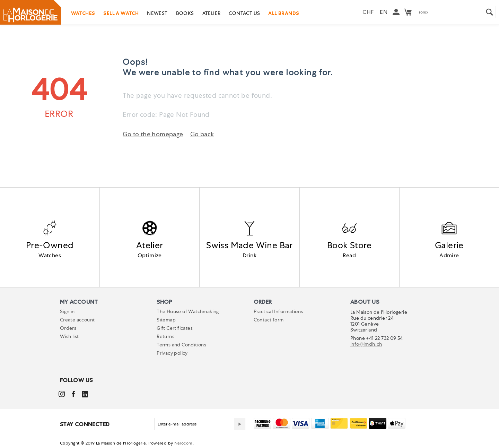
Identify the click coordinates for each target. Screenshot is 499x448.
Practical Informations (278, 311)
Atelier (212, 13)
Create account (77, 320)
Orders (68, 328)
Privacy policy (172, 353)
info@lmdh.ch (366, 344)
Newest (157, 13)
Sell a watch (121, 13)
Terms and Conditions (181, 345)
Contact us (244, 13)
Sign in (67, 311)
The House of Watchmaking (188, 311)
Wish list (69, 336)
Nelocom (183, 443)
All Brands (284, 13)
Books (185, 13)
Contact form (269, 320)
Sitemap (166, 320)
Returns (165, 336)
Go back (202, 134)
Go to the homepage (153, 134)
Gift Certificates (175, 328)
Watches (83, 13)
